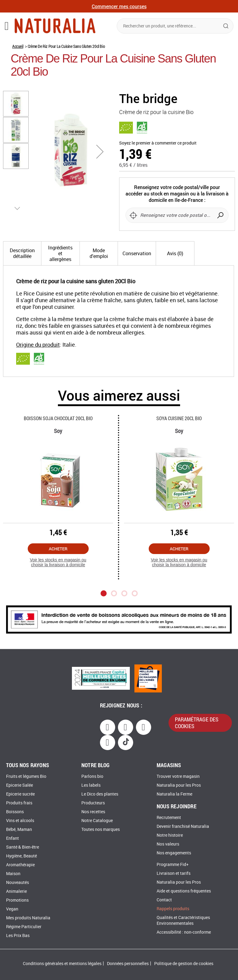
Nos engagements (174, 853)
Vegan (12, 909)
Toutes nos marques (101, 830)
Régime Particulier (24, 927)
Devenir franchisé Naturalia (183, 826)
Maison (13, 874)
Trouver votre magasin (178, 776)
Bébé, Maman (19, 830)
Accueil (18, 46)
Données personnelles (128, 964)
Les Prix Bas (18, 936)
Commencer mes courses (119, 6)
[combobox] (175, 26)
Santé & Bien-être (23, 847)
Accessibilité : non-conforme (184, 932)
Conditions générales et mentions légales (62, 964)
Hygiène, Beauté (21, 856)
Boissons (15, 812)
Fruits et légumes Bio (26, 776)
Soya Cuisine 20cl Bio (179, 424)
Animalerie (16, 891)
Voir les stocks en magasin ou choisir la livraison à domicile (58, 568)
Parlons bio (92, 776)
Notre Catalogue (97, 821)
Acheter (58, 555)
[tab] (22, 259)
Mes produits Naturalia (28, 918)
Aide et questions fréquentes (184, 891)
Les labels (91, 785)
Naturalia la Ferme (174, 794)
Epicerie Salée (20, 785)
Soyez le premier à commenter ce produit (158, 143)
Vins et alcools (20, 821)
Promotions (17, 900)
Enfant (12, 838)
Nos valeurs (168, 844)
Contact (164, 900)
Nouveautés (18, 883)
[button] (100, 152)
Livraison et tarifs (174, 873)
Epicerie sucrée (20, 794)
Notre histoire (170, 835)
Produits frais (19, 803)
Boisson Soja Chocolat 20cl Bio (58, 424)
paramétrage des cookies (197, 723)
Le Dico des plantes (100, 794)
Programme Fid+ (173, 865)
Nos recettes (93, 812)
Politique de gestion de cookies (184, 964)
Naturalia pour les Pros (179, 785)
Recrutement (169, 818)
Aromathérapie (20, 865)
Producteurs (93, 803)
